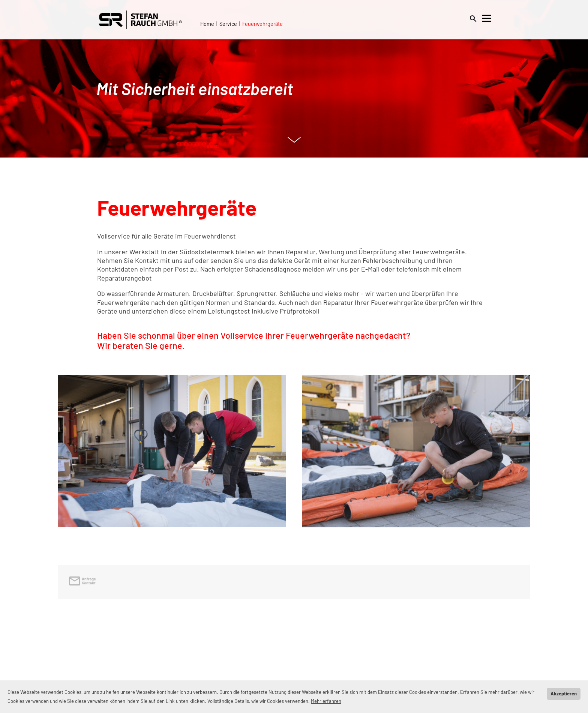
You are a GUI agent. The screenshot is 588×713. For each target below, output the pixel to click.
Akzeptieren (564, 693)
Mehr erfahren (326, 701)
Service (228, 24)
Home (207, 24)
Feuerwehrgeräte (262, 24)
